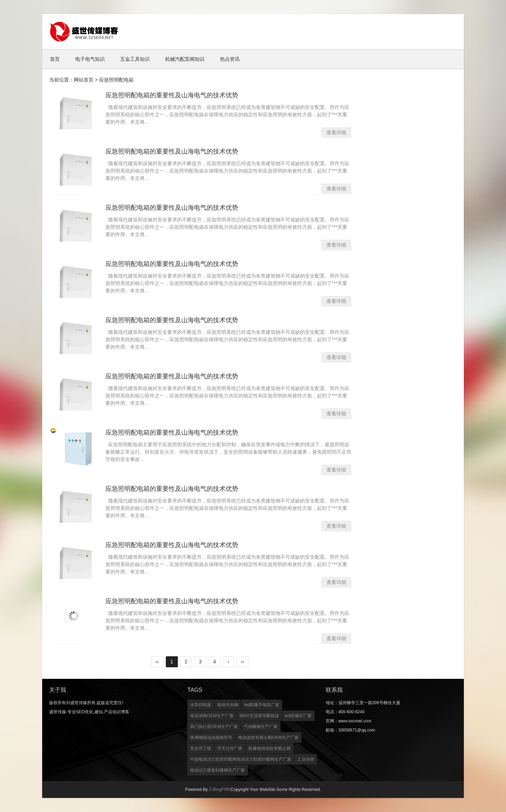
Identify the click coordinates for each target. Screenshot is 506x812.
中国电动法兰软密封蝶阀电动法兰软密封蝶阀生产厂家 (241, 759)
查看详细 (336, 132)
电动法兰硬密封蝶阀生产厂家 (218, 770)
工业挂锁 (306, 759)
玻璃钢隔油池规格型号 (211, 738)
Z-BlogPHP (219, 790)
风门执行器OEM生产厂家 (214, 727)
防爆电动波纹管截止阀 (270, 748)
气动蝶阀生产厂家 (261, 727)
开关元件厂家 (230, 748)
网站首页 (84, 80)
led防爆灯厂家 (298, 716)
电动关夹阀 (228, 705)
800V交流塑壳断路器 (259, 716)
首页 (55, 59)
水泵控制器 (201, 705)
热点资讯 (230, 59)
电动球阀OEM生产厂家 (212, 716)
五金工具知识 (135, 59)
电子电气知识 (90, 59)
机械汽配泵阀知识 (185, 59)
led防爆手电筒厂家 (262, 705)
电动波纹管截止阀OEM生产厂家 (268, 738)
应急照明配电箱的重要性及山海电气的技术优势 (172, 95)
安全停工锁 (201, 748)
